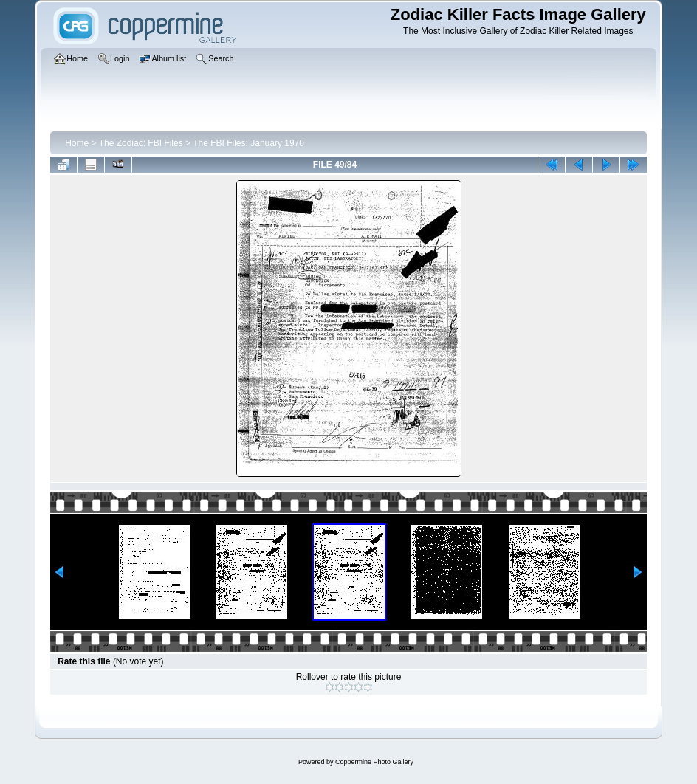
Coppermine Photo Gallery (374, 762)
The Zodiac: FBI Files (141, 143)
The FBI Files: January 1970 (248, 143)
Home (77, 143)
